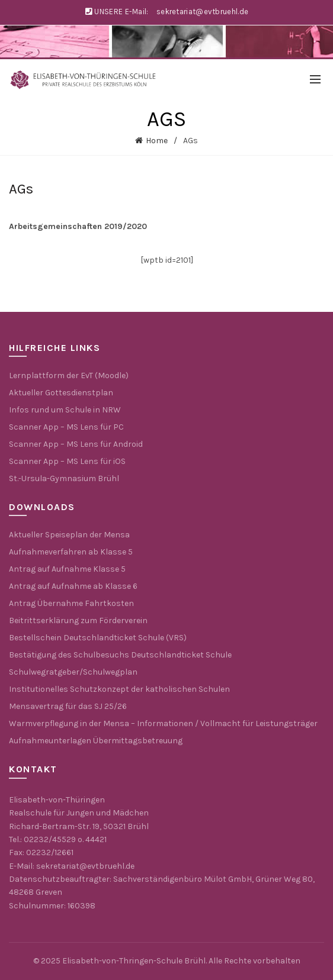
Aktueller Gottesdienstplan (61, 393)
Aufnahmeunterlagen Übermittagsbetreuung (96, 741)
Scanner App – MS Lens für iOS (67, 461)
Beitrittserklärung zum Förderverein (78, 620)
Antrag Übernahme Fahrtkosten (71, 603)
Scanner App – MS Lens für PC (66, 427)
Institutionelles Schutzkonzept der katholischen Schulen (119, 689)
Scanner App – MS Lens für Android (76, 444)
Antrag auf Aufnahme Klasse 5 (67, 569)
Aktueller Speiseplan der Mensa (69, 535)
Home (157, 141)
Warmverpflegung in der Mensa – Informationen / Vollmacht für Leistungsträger (163, 723)
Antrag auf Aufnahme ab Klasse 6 (73, 586)
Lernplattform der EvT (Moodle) (69, 375)
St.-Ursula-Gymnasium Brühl (64, 478)
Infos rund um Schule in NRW (65, 410)
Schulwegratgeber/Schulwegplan (73, 672)
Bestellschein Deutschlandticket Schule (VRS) (98, 638)
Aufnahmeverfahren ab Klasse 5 (71, 552)
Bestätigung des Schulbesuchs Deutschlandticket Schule (120, 655)
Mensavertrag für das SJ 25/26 (68, 706)
